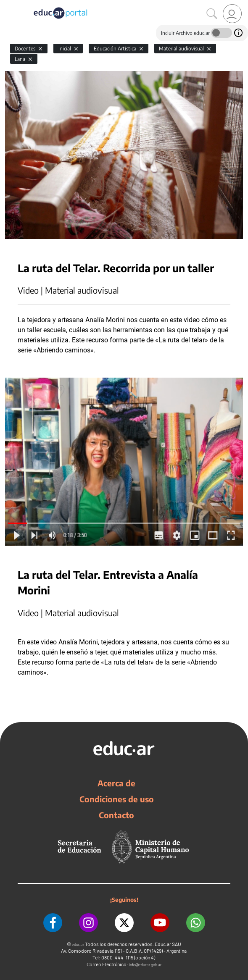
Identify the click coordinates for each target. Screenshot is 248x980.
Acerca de (116, 783)
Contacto (116, 815)
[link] (232, 14)
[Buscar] (212, 14)
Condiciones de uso (117, 799)
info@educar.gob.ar (145, 965)
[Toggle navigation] (8, 5)
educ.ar (78, 945)
